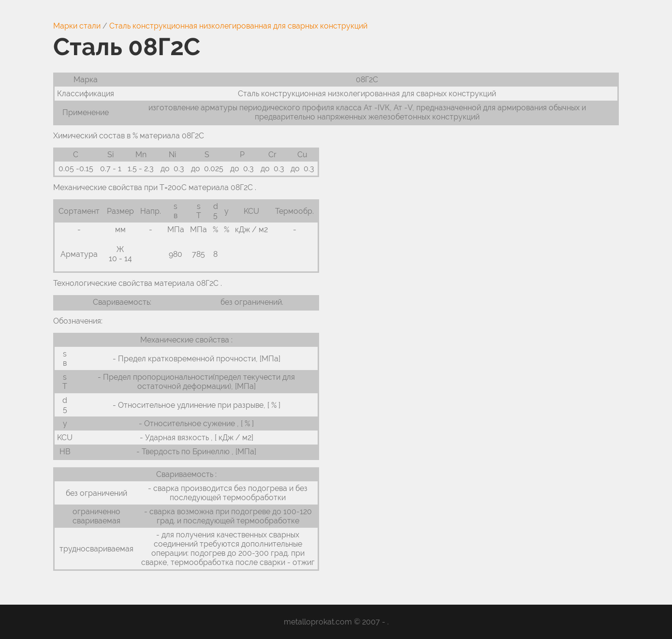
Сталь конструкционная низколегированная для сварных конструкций (238, 26)
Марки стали (77, 26)
